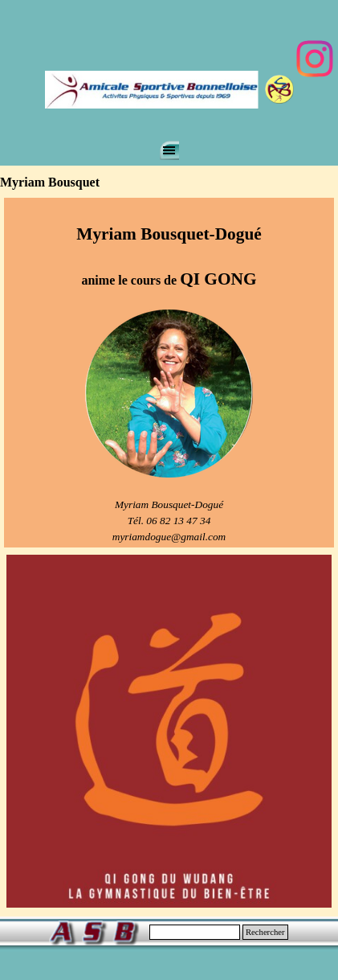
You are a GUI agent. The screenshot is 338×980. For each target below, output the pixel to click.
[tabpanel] (169, 373)
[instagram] (315, 59)
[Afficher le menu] (169, 150)
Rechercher (265, 932)
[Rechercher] (195, 932)
